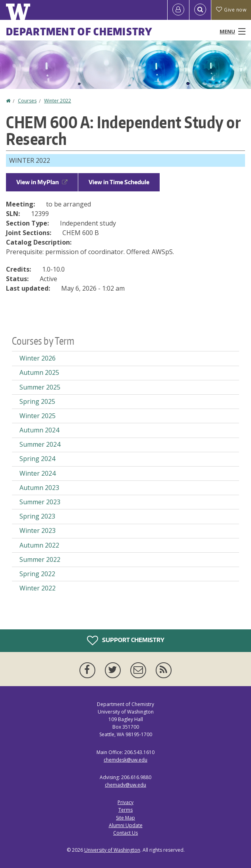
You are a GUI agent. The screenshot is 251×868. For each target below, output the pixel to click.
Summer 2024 (40, 444)
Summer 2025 (40, 387)
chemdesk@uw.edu (125, 760)
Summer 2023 (40, 502)
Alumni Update (126, 825)
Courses (27, 101)
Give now (231, 10)
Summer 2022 (40, 559)
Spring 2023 (37, 516)
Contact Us (125, 833)
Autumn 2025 (39, 372)
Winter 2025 (38, 416)
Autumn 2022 (39, 545)
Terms (125, 810)
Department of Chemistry (79, 31)
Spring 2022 (37, 574)
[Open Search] (200, 10)
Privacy (125, 802)
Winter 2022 (58, 101)
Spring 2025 (37, 401)
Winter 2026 (38, 358)
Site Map (125, 818)
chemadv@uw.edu (125, 785)
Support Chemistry (126, 640)
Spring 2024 (37, 459)
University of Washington (112, 850)
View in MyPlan (42, 182)
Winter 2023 (38, 530)
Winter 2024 (38, 473)
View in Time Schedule (119, 182)
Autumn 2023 (39, 488)
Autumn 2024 (39, 430)
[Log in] (178, 10)
